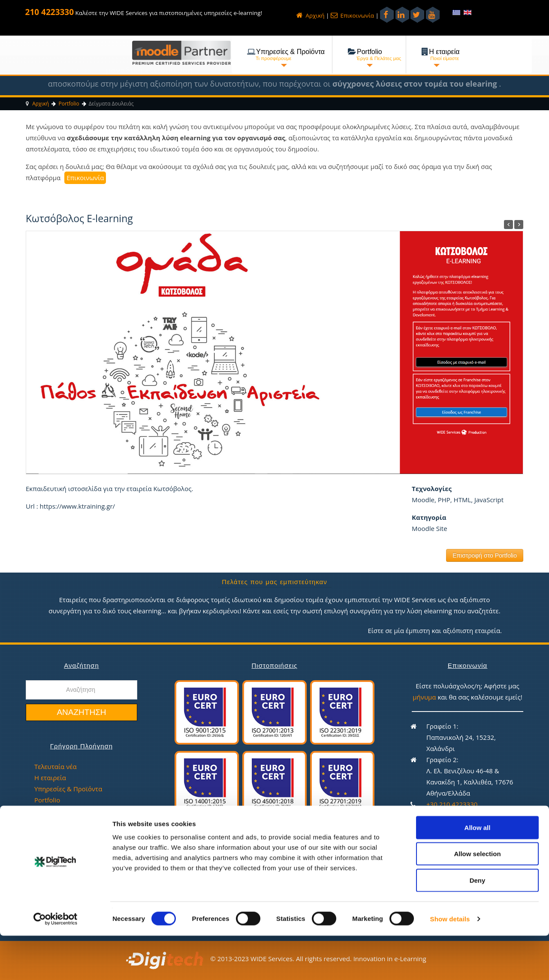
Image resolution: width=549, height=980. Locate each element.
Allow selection (477, 898)
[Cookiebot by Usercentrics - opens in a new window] (56, 963)
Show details (450, 963)
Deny (478, 924)
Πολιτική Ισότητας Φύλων (73, 844)
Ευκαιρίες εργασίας (63, 822)
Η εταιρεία (50, 778)
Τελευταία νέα (56, 766)
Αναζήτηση (81, 712)
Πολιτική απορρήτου (66, 833)
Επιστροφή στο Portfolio (485, 555)
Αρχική (310, 15)
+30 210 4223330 (452, 804)
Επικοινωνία (352, 15)
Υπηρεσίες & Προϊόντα (68, 789)
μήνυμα (425, 697)
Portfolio (47, 800)
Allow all (478, 872)
